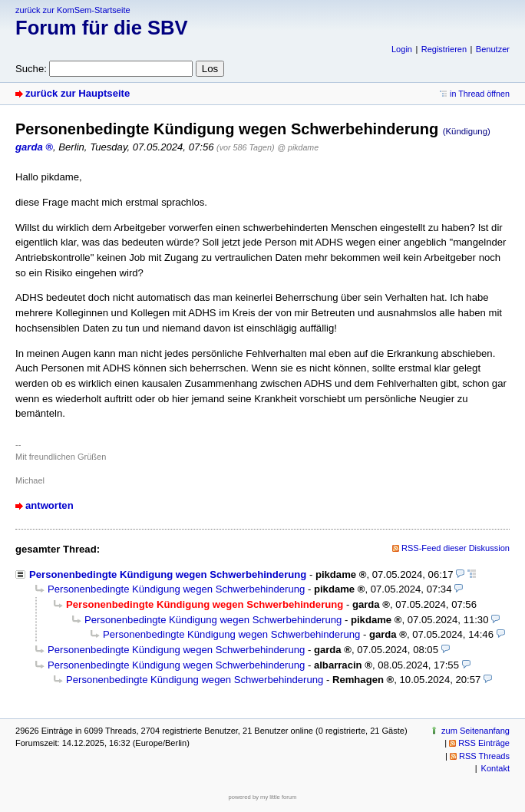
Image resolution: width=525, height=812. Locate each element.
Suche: (31, 69)
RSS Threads (484, 756)
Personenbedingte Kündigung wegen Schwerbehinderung (168, 574)
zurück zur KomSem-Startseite (73, 10)
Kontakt (495, 768)
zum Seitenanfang (475, 731)
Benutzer (493, 49)
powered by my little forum (263, 797)
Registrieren (444, 49)
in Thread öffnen (480, 94)
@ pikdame (298, 147)
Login (402, 49)
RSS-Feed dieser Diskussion (456, 548)
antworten (50, 505)
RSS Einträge (484, 743)
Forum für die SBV (102, 28)
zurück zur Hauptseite (78, 93)
